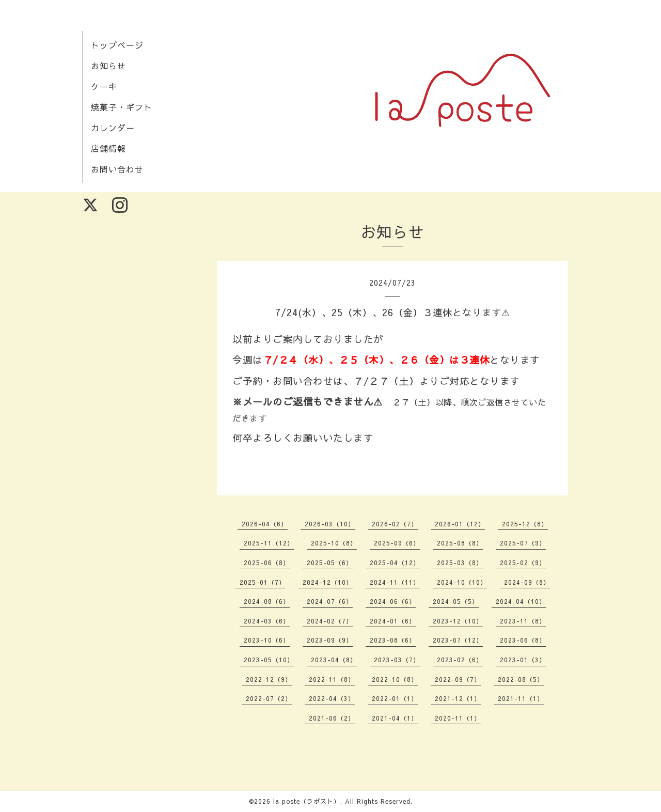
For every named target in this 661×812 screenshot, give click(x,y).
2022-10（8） (395, 679)
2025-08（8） (460, 543)
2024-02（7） (330, 621)
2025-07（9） (523, 543)
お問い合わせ (117, 169)
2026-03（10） (330, 524)
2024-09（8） (527, 582)
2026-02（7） (395, 524)
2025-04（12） (395, 563)
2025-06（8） (267, 563)
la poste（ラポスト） (307, 801)
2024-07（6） (330, 601)
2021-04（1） (395, 718)
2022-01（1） (395, 698)
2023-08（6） (393, 640)
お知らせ (108, 66)
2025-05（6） (330, 563)
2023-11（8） (523, 621)
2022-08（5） (521, 679)
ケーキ (104, 86)
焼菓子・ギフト (122, 107)
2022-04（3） (332, 698)
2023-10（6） (267, 640)
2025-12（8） (525, 524)
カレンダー (113, 128)
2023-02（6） (460, 660)
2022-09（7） (458, 679)
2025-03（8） (460, 563)
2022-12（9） (269, 679)
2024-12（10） (328, 582)
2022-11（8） (332, 679)
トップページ (117, 45)
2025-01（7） (263, 582)
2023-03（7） (397, 660)
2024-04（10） (521, 601)
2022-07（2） (269, 698)
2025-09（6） (397, 543)
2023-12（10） (458, 621)
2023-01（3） (523, 660)
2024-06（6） (393, 601)
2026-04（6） (265, 524)
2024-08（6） (267, 601)
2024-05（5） (456, 601)
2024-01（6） (393, 621)
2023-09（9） (330, 640)
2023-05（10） (269, 660)
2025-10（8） (334, 543)
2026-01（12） (460, 524)
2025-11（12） (269, 543)
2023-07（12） (458, 640)
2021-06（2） (332, 718)
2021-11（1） (521, 698)
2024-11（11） (395, 582)
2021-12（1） (458, 698)
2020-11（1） (458, 718)
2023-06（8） (523, 640)
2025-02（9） (523, 563)
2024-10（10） (462, 582)
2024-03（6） (267, 621)
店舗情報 (108, 148)
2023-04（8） (334, 660)
